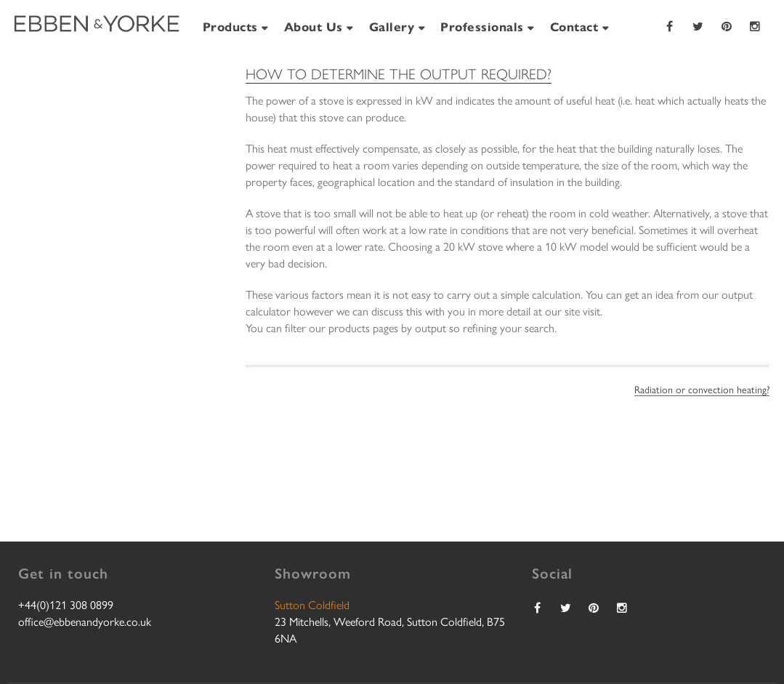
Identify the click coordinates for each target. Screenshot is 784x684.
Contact (574, 26)
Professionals (482, 26)
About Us (314, 26)
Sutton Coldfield (312, 604)
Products (230, 26)
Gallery (392, 26)
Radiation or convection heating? (702, 389)
